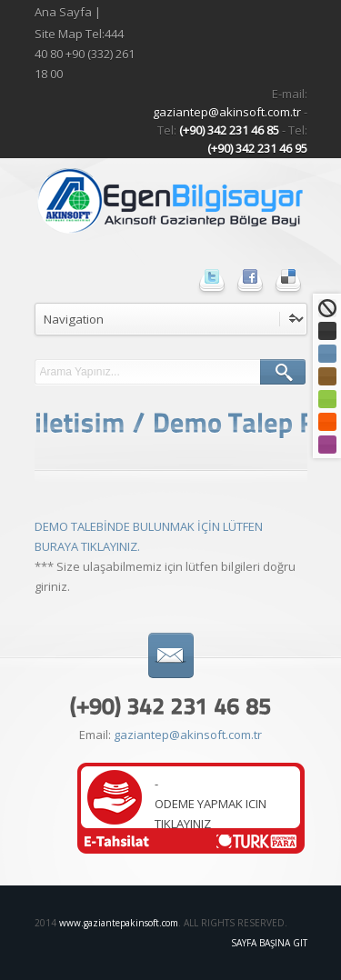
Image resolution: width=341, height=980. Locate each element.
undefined (171, 319)
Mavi (327, 354)
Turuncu (327, 422)
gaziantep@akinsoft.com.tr (228, 112)
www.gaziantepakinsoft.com (119, 923)
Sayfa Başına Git (269, 943)
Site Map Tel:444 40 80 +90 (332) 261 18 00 (85, 54)
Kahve (327, 376)
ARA (283, 372)
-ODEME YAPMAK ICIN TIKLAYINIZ (211, 804)
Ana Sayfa (63, 12)
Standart (327, 308)
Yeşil (327, 399)
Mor (327, 445)
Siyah (327, 331)
